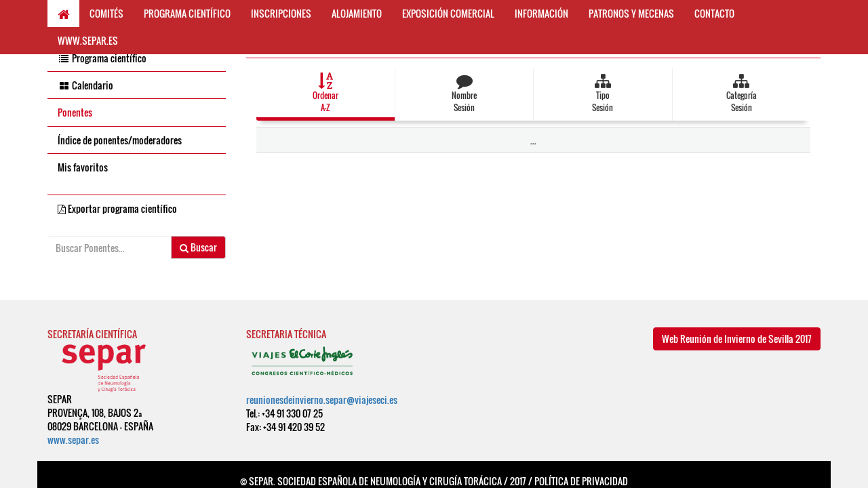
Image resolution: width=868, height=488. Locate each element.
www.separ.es (73, 440)
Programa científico (102, 58)
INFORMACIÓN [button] (541, 13)
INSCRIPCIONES (281, 13)
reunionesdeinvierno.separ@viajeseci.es (322, 400)
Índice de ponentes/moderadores (120, 140)
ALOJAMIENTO (357, 13)
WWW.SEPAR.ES (88, 40)
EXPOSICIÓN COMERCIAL (448, 13)
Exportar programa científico (117, 208)
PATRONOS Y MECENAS (631, 13)
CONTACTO (714, 13)
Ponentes (75, 112)
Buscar (198, 247)
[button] (325, 95)
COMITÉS (106, 13)
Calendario (85, 85)
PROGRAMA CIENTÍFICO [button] (187, 13)
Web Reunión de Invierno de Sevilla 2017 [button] (737, 339)
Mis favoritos (83, 167)
